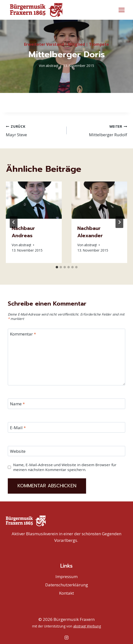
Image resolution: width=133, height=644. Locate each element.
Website (18, 451)
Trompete (99, 44)
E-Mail (18, 427)
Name (17, 404)
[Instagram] (67, 637)
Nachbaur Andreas (23, 232)
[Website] (66, 451)
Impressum (66, 576)
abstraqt (52, 65)
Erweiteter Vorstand (44, 44)
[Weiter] (119, 222)
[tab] (57, 267)
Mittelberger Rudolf (99, 130)
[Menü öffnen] (121, 10)
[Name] (66, 404)
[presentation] (34, 200)
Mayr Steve (34, 130)
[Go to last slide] (14, 222)
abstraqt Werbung (87, 626)
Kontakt (66, 593)
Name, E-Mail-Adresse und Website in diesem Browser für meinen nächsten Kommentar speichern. (65, 467)
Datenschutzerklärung (67, 585)
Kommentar (23, 334)
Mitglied (76, 44)
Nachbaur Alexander (90, 232)
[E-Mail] (66, 427)
